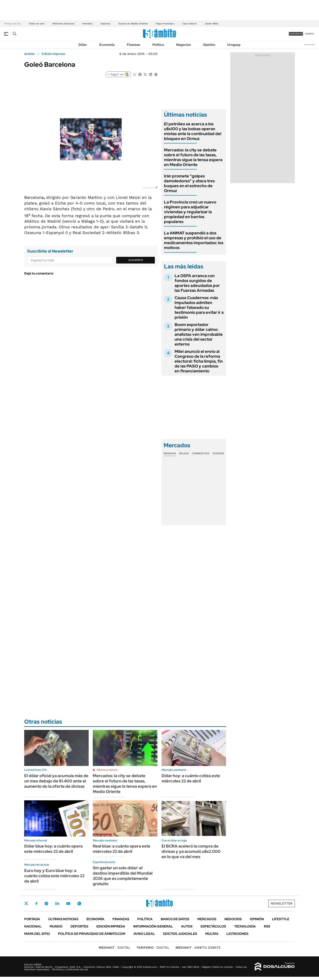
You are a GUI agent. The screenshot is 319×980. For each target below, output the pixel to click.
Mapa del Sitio (37, 934)
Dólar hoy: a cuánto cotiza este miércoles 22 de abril (191, 778)
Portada (32, 919)
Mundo (56, 926)
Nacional (33, 926)
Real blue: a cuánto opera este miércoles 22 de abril (122, 849)
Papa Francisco (165, 24)
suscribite (296, 34)
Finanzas (133, 45)
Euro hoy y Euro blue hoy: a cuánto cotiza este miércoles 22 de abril (54, 876)
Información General (153, 926)
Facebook (36, 903)
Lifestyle (281, 919)
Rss (267, 926)
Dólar (83, 45)
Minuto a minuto (107, 770)
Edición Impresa (111, 926)
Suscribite (136, 260)
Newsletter (310, 44)
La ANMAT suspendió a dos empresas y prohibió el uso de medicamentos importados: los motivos (194, 240)
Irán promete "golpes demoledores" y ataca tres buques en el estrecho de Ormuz (189, 183)
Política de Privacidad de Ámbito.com (92, 934)
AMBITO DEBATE (198, 948)
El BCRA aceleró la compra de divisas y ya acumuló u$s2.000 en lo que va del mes (191, 851)
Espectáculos (213, 926)
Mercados (207, 919)
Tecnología (245, 926)
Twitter (26, 903)
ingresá (310, 34)
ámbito (29, 54)
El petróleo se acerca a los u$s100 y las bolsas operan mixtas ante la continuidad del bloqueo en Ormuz (193, 131)
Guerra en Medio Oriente (133, 24)
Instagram (46, 903)
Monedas (170, 453)
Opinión (209, 45)
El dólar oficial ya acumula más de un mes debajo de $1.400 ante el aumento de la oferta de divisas (56, 781)
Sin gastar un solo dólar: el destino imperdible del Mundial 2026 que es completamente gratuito (123, 876)
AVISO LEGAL (144, 934)
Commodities (201, 453)
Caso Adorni (189, 24)
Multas (212, 934)
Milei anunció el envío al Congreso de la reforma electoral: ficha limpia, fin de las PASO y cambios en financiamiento (199, 361)
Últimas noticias (63, 919)
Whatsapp (79, 903)
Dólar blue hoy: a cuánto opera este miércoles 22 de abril (53, 849)
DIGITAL (115, 948)
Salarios (105, 24)
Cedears (218, 453)
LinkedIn (57, 903)
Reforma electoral (63, 24)
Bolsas (184, 453)
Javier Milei (211, 24)
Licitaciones (237, 934)
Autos (187, 926)
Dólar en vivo (37, 24)
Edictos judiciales (180, 934)
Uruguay (234, 45)
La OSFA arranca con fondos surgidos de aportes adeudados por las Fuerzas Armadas (197, 283)
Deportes (79, 926)
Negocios (184, 45)
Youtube (68, 904)
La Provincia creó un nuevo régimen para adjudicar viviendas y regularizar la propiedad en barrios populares (190, 212)
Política (158, 45)
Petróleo (87, 24)
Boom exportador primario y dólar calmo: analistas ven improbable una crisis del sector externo (199, 334)
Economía (107, 45)
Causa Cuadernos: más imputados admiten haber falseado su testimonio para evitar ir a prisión (199, 307)
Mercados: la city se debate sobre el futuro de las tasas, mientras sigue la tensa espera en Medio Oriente (193, 157)
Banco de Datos (175, 919)
